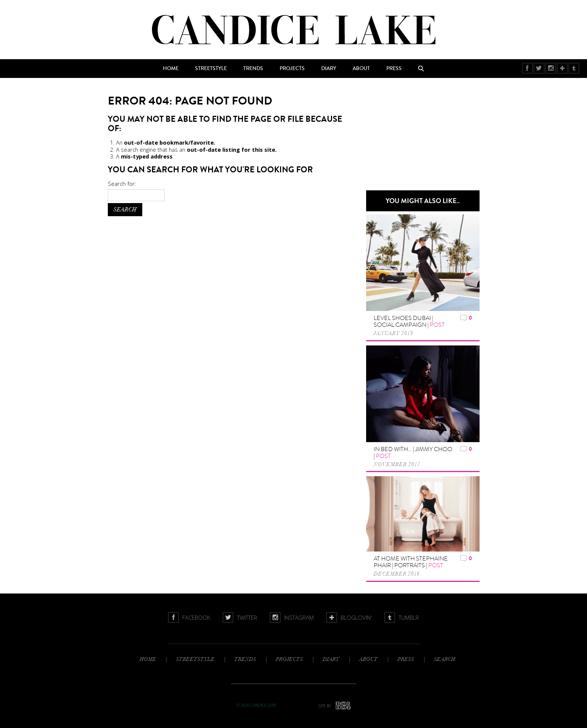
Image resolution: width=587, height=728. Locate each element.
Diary (329, 69)
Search (421, 69)
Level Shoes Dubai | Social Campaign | (409, 321)
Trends (253, 69)
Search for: (122, 184)
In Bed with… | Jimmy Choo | (413, 453)
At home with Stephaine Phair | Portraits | (411, 562)
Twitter (539, 68)
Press (394, 69)
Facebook (528, 68)
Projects (292, 69)
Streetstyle (211, 69)
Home (171, 69)
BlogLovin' (562, 68)
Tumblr (574, 68)
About (361, 69)
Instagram (551, 68)
